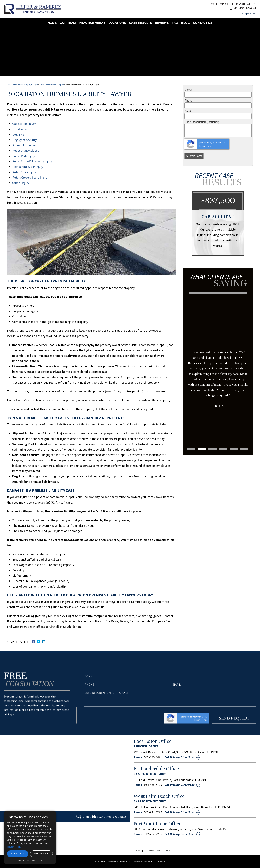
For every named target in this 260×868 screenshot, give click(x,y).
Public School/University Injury (32, 161)
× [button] (52, 814)
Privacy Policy (163, 851)
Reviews (162, 23)
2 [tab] (202, 449)
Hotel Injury (20, 129)
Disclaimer (149, 851)
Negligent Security (24, 140)
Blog (186, 23)
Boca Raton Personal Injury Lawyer (23, 85)
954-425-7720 (153, 785)
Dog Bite (18, 135)
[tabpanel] (218, 360)
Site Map (137, 851)
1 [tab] (191, 449)
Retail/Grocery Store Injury (30, 177)
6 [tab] (245, 449)
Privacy (202, 146)
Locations (117, 23)
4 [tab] (223, 449)
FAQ (175, 23)
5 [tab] (234, 449)
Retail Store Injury (24, 172)
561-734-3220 (153, 812)
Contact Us (203, 23)
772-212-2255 (153, 834)
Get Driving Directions (179, 757)
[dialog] (30, 838)
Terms (209, 146)
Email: (188, 111)
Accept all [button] (18, 854)
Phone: (189, 101)
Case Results (140, 23)
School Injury (21, 183)
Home (52, 23)
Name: (189, 90)
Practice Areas (92, 23)
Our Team (68, 23)
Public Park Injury (24, 156)
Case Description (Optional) (202, 122)
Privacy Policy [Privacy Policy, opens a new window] (14, 847)
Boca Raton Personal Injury (52, 85)
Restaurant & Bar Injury (28, 167)
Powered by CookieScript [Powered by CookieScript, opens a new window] (30, 861)
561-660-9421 (245, 8)
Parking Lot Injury (24, 145)
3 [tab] (213, 449)
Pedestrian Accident (26, 151)
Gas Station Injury (24, 124)
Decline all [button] (41, 854)
